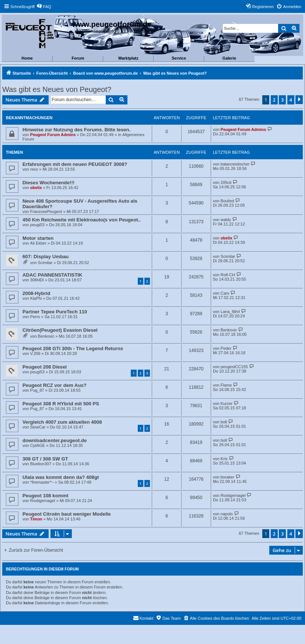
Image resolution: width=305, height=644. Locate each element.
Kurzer (227, 403)
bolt (224, 422)
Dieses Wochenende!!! (48, 183)
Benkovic (46, 336)
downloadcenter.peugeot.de (55, 440)
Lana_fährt (230, 312)
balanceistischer (235, 164)
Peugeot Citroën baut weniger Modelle (67, 514)
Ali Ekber (38, 243)
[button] (299, 100)
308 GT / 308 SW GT (45, 459)
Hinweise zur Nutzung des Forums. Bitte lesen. (76, 130)
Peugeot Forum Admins (53, 135)
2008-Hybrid (36, 293)
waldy (226, 220)
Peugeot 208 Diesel (45, 367)
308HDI (37, 280)
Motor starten (38, 238)
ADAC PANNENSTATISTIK (52, 275)
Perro (35, 317)
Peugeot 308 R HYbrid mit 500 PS (61, 404)
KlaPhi (36, 298)
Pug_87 (37, 390)
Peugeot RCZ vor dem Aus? (55, 385)
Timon (36, 519)
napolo (227, 514)
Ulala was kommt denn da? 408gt (61, 477)
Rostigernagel (43, 501)
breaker (227, 477)
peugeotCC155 (234, 367)
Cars (225, 293)
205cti (226, 182)
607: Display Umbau (45, 257)
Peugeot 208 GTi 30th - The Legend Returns (73, 348)
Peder (226, 348)
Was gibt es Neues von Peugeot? (57, 89)
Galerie (229, 58)
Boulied (227, 201)
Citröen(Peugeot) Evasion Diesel (60, 330)
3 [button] (282, 100)
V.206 (35, 353)
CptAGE (38, 445)
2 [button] (274, 100)
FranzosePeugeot (46, 211)
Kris (224, 459)
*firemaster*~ (42, 482)
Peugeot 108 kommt (45, 496)
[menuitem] (44, 7)
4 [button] (291, 100)
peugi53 (37, 225)
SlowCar (38, 427)
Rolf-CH (228, 275)
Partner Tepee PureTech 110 (55, 312)
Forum (78, 58)
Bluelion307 (41, 464)
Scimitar (45, 263)
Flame (226, 385)
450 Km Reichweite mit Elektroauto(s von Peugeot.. (82, 220)
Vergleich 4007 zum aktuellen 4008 (62, 422)
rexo (34, 169)
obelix (36, 188)
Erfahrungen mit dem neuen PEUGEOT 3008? (75, 164)
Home (27, 58)
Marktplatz (128, 58)
